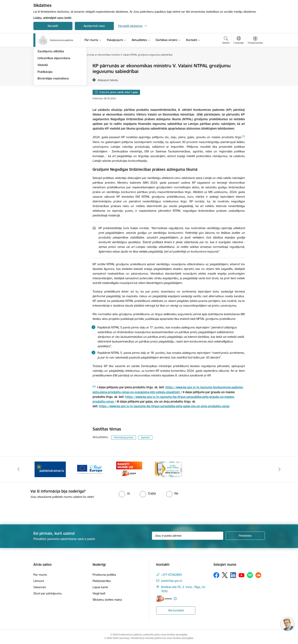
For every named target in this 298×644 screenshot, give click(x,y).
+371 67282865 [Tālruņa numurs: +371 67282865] (172, 575)
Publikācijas (45, 113)
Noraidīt (53, 26)
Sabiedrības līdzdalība (52, 80)
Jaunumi (43, 66)
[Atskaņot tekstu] (108, 80)
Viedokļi (43, 107)
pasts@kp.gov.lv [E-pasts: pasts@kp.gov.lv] (172, 581)
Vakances (40, 587)
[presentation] (33, 510)
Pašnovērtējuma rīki (50, 86)
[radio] (124, 493)
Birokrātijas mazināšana (53, 120)
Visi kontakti (176, 610)
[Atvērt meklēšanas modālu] (226, 41)
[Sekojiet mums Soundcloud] (258, 575)
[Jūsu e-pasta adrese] (188, 536)
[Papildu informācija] (175, 599)
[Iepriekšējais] (19, 469)
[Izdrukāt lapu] (255, 64)
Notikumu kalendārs (51, 73)
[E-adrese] (164, 599)
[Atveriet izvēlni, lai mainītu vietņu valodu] (239, 41)
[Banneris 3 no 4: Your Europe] (90, 469)
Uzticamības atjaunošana (54, 100)
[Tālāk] (280, 469)
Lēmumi (39, 581)
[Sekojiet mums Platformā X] (225, 575)
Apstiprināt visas (94, 26)
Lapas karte (100, 587)
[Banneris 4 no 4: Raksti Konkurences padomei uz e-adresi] (129, 469)
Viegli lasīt (99, 593)
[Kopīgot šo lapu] (255, 74)
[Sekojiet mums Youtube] (242, 575)
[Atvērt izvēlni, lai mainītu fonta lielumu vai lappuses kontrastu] (255, 41)
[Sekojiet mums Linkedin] (233, 575)
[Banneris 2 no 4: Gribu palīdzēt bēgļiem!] (50, 469)
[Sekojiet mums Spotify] (250, 575)
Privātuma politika (104, 575)
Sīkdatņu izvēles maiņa (107, 600)
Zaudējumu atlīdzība (51, 93)
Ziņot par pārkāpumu (48, 593)
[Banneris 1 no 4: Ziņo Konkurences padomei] (169, 469)
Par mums (40, 575)
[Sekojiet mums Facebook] (216, 575)
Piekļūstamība (102, 581)
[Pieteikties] (245, 536)
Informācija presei (124, 437)
